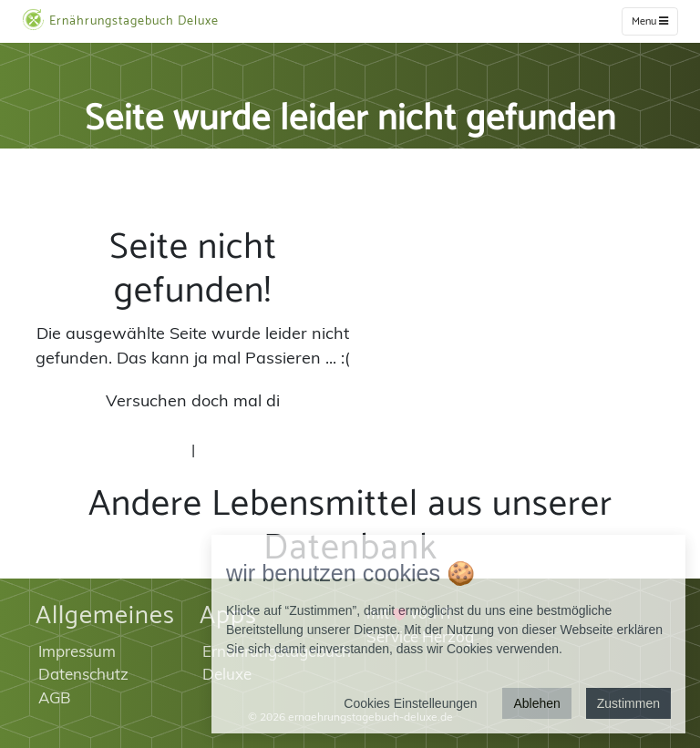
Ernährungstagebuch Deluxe (120, 20)
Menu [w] (650, 21)
